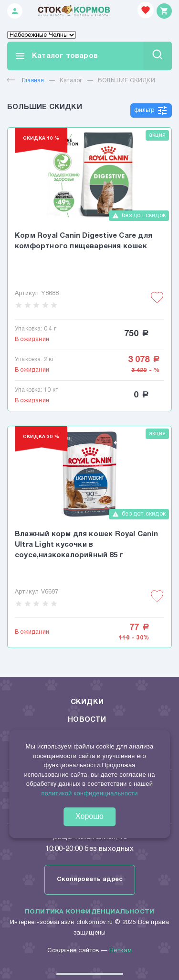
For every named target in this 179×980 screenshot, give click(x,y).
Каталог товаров (56, 56)
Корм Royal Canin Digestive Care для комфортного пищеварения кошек (84, 241)
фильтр (151, 110)
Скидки (87, 702)
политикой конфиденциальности (89, 793)
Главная (26, 81)
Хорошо (89, 816)
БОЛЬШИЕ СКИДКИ (126, 81)
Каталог (71, 81)
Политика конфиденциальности (89, 912)
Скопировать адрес (90, 880)
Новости (87, 720)
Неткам (121, 951)
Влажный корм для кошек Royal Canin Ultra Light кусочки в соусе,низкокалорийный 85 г (86, 545)
